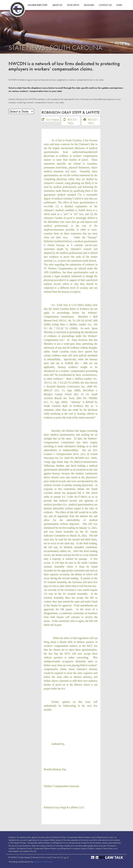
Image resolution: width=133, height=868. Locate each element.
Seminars (89, 5)
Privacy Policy (57, 857)
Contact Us (105, 5)
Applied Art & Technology (43, 862)
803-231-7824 (73, 121)
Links (119, 5)
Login (65, 857)
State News (73, 5)
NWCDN (17, 9)
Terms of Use (45, 857)
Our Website (53, 120)
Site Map (36, 857)
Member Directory (38, 5)
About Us (57, 5)
